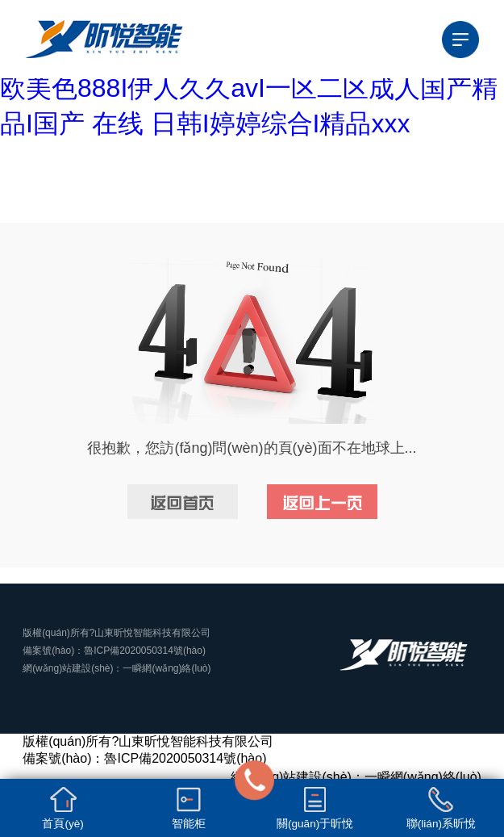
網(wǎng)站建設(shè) (68, 668)
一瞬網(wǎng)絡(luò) (167, 668)
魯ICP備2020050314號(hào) (145, 651)
